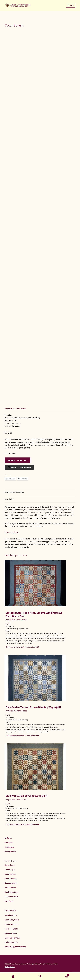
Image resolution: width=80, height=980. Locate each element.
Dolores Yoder (10, 874)
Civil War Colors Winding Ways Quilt (27, 796)
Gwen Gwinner (10, 879)
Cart (61, 975)
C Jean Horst (10, 865)
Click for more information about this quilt (22, 647)
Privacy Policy (10, 967)
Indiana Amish (10, 888)
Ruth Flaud (9, 901)
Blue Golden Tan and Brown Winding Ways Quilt (33, 707)
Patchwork (16, 423)
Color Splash (15, 426)
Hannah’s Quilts (11, 883)
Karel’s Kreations (11, 892)
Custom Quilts (10, 911)
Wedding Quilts (11, 915)
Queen (11, 626)
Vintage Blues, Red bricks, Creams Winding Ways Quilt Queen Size (34, 614)
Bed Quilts (9, 843)
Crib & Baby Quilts (12, 920)
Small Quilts (9, 847)
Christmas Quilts (11, 942)
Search (40, 976)
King (10, 415)
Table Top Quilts (11, 929)
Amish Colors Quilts (12, 938)
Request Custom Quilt (18, 460)
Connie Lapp (10, 870)
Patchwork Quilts (12, 924)
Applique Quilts (11, 933)
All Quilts (8, 838)
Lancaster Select (11, 897)
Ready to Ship (10, 852)
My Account (13, 976)
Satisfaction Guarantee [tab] (14, 492)
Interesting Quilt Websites (15, 947)
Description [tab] (9, 499)
